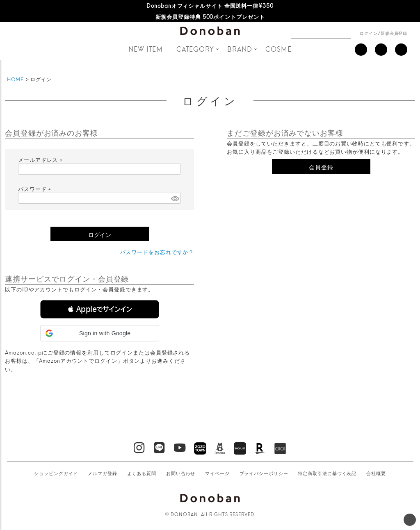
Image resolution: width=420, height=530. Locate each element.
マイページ (217, 473)
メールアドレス (41, 159)
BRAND (240, 49)
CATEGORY (195, 49)
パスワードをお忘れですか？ (157, 252)
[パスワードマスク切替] (175, 198)
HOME (15, 79)
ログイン (369, 33)
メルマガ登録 (102, 473)
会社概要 (376, 473)
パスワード (36, 189)
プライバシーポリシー (264, 473)
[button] (100, 309)
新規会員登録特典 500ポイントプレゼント (210, 16)
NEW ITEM (146, 49)
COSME (278, 49)
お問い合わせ (181, 473)
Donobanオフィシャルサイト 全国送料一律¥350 (210, 5)
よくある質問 (142, 473)
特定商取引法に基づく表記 (327, 473)
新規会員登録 (394, 33)
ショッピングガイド (56, 473)
